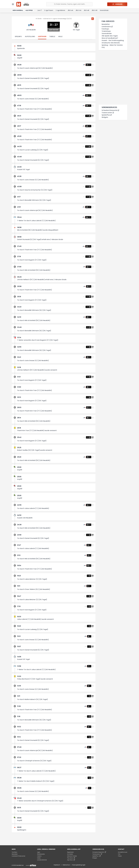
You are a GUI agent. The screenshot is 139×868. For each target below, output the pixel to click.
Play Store (71, 858)
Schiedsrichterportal (110, 110)
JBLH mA (78, 10)
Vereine (39, 856)
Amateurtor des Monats (111, 43)
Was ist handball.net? (110, 38)
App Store (71, 860)
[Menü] (13, 4)
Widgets (105, 117)
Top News (14, 852)
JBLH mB (94, 10)
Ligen (39, 852)
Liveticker (42, 37)
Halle (60, 37)
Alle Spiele (29, 10)
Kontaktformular (123, 852)
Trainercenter (108, 113)
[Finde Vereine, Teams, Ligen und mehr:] (69, 4)
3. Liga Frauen (49, 10)
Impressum (57, 865)
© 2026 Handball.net (18, 865)
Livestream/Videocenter (18, 856)
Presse (120, 856)
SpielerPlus (107, 115)
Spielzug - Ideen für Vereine (112, 45)
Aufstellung (30, 37)
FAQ (103, 47)
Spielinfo (18, 37)
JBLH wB (86, 10)
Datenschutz (66, 865)
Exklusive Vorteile (72, 856)
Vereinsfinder (104, 10)
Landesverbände (42, 860)
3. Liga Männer (60, 10)
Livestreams (107, 27)
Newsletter (106, 24)
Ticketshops (106, 31)
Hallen (39, 858)
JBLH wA (70, 10)
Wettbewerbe (41, 854)
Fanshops (105, 29)
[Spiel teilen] (93, 19)
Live (40, 10)
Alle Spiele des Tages (110, 36)
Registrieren (70, 852)
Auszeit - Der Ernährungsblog (113, 40)
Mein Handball (18, 10)
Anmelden (117, 4)
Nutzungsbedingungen (79, 865)
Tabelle (52, 37)
